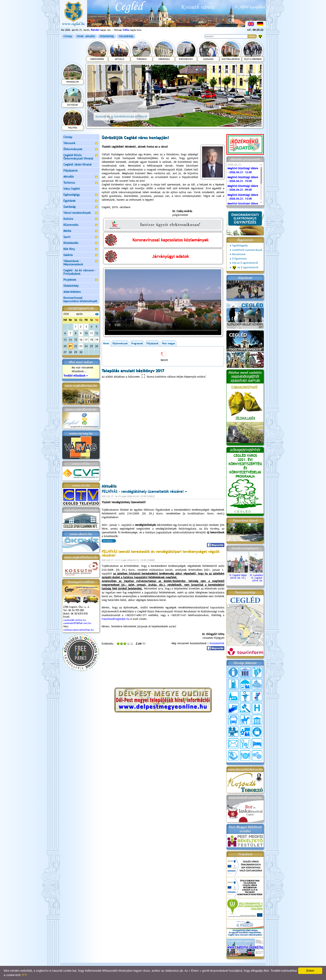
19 (97, 340)
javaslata (146, 196)
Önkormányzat (81, 149)
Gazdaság (81, 207)
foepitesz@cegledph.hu (116, 619)
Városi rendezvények (81, 213)
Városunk (81, 143)
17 (86, 340)
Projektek (81, 280)
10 (230, 70)
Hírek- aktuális (86, 36)
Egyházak (81, 201)
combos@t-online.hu (75, 620)
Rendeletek (239, 254)
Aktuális (81, 177)
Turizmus (81, 183)
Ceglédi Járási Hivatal (77, 164)
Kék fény (81, 249)
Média (81, 231)
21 (70, 346)
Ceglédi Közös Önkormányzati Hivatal (81, 157)
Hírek (106, 344)
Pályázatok (70, 171)
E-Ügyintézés (240, 259)
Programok (137, 344)
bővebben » (109, 541)
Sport (81, 237)
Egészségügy (81, 195)
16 (81, 340)
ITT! (24, 975)
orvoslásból (162, 177)
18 (91, 340)
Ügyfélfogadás (240, 246)
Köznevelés (81, 225)
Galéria (81, 255)
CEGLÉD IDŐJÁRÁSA (163, 670)
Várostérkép (126, 36)
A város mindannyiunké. (187, 196)
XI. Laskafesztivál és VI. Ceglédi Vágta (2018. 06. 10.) (260, 577)
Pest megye (169, 344)
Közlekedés (81, 243)
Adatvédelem (72, 292)
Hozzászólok (217, 643)
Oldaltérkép (107, 36)
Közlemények (120, 344)
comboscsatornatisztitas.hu (78, 630)
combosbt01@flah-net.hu (77, 623)
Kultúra (81, 219)
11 (91, 333)
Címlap (68, 36)
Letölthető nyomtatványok (247, 250)
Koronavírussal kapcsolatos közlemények (80, 299)
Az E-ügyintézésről (245, 268)
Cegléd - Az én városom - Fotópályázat (80, 272)
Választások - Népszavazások (81, 263)
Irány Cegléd (72, 189)
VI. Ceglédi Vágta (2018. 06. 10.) (238, 575)
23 (81, 346)
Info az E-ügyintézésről (245, 263)
